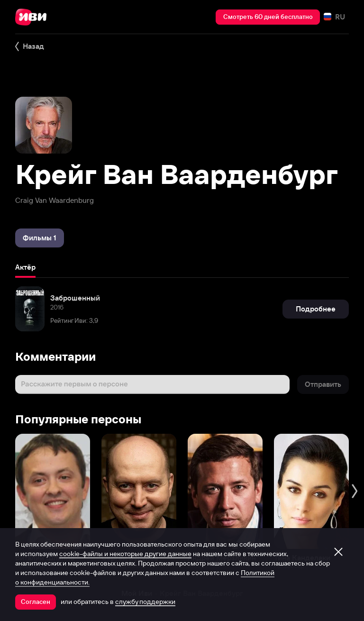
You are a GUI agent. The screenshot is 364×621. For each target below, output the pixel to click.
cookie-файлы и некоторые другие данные (125, 554)
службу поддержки (145, 602)
